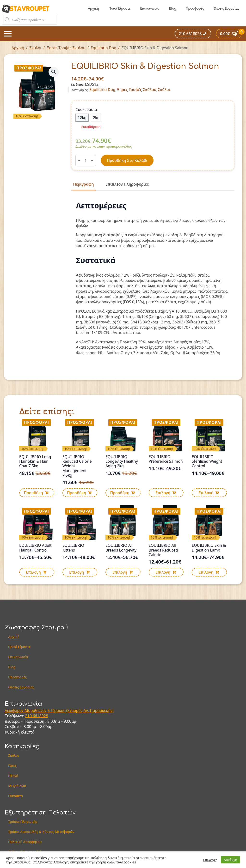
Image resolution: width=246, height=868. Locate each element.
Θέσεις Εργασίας (226, 8)
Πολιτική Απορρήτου (25, 842)
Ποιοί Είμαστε (120, 8)
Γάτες (12, 766)
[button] (54, 72)
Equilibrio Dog (103, 48)
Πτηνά (13, 776)
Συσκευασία (86, 109)
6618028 (40, 716)
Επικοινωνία (150, 8)
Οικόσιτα (15, 796)
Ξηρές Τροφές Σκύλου (66, 48)
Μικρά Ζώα (17, 786)
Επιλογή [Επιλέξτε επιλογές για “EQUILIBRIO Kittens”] (77, 572)
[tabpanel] (153, 278)
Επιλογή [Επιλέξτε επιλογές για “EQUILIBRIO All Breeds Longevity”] (120, 572)
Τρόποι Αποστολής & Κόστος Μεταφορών (41, 832)
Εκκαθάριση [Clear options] (91, 127)
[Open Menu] (8, 34)
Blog (172, 8)
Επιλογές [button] (210, 860)
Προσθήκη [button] (33, 493)
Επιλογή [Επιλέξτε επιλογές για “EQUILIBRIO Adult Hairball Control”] (33, 572)
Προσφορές (195, 8)
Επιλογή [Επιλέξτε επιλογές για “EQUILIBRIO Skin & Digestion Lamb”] (206, 572)
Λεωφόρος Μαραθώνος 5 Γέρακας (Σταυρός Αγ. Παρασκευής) (59, 710)
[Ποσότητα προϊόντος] (86, 160)
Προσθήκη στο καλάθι (127, 160)
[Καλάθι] (229, 34)
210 (29, 716)
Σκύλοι (36, 48)
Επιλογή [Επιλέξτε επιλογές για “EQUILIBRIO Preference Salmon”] (163, 493)
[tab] (83, 184)
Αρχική (93, 8)
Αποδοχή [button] (231, 860)
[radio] (82, 118)
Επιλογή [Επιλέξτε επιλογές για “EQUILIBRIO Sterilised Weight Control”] (206, 493)
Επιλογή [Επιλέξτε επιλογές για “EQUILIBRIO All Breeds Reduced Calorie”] (163, 572)
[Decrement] (79, 161)
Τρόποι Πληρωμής (23, 822)
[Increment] (92, 161)
